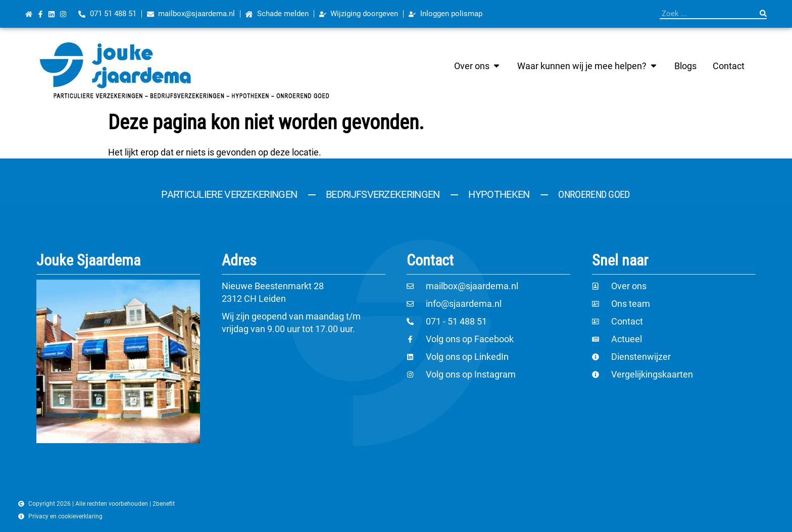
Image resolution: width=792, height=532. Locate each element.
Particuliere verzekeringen (229, 194)
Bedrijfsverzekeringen (383, 194)
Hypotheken (499, 194)
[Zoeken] (763, 14)
